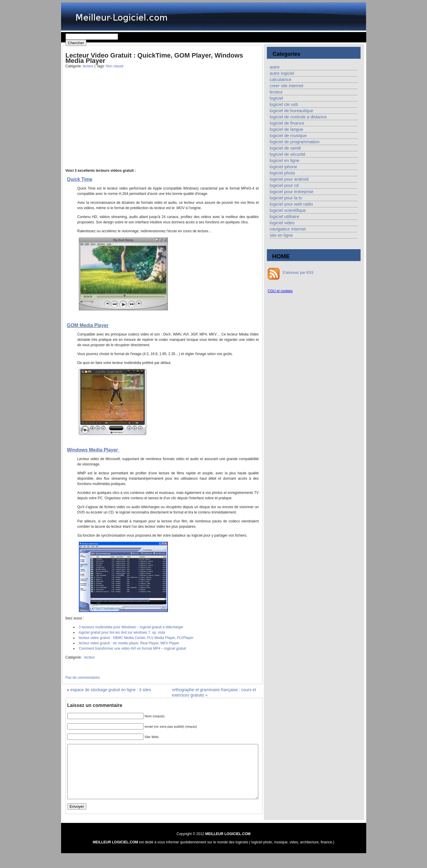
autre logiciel (282, 73)
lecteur (88, 66)
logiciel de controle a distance (298, 117)
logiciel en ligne (285, 160)
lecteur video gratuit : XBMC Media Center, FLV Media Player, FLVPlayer (136, 638)
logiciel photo (283, 173)
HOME (281, 256)
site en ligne (281, 235)
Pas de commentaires (83, 678)
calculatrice (281, 80)
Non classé (115, 66)
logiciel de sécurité (288, 154)
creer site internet (287, 86)
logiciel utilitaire (285, 217)
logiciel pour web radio (291, 204)
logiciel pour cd (284, 185)
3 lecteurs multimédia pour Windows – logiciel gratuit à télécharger (131, 627)
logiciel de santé (285, 148)
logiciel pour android (289, 179)
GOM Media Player (88, 325)
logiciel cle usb (284, 104)
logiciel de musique (288, 136)
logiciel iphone (284, 167)
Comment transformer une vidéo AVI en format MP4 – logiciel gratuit (133, 648)
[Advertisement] (112, 123)
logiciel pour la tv (286, 198)
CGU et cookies (280, 291)
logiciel (277, 98)
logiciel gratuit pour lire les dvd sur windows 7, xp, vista (122, 632)
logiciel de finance (287, 123)
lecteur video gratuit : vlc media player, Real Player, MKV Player (129, 643)
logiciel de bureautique (292, 111)
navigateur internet (288, 229)
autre (275, 67)
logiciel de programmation (295, 142)
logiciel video (282, 223)
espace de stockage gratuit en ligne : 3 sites (111, 690)
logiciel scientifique (288, 210)
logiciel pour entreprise (292, 192)
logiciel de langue (287, 129)
